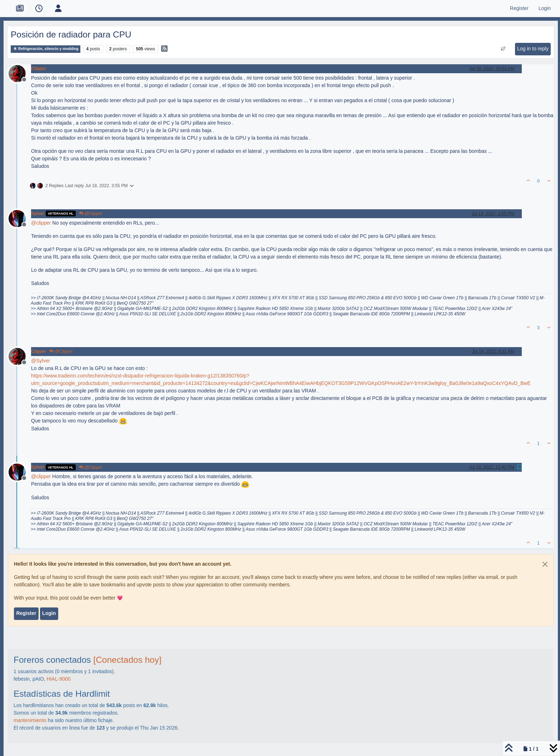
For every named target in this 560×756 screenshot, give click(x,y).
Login (49, 613)
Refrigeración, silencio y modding (46, 49)
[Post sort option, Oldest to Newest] (503, 49)
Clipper (39, 69)
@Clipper (91, 214)
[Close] (545, 564)
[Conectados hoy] (127, 660)
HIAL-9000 (59, 679)
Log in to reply (533, 49)
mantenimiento (30, 720)
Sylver (38, 214)
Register (26, 613)
